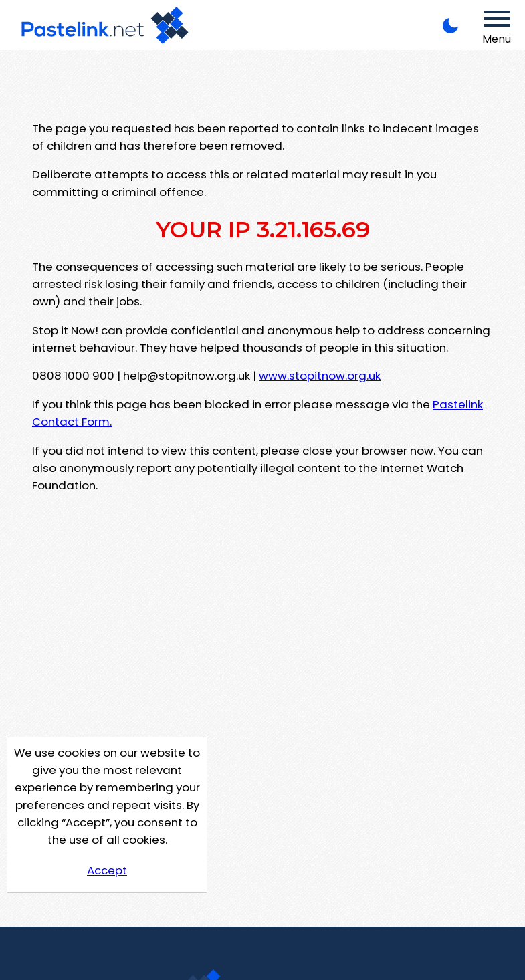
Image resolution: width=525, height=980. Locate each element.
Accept (107, 870)
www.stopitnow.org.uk (320, 376)
